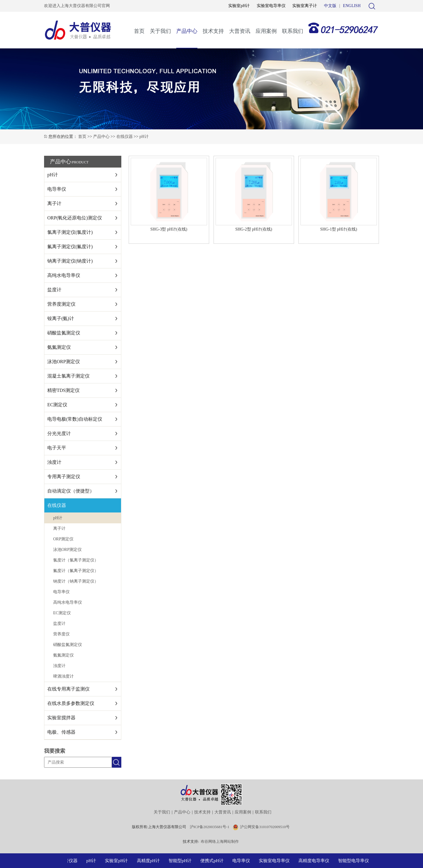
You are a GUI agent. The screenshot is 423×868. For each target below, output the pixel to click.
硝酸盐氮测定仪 (64, 333)
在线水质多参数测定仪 (71, 703)
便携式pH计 (213, 861)
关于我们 (160, 31)
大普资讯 (240, 31)
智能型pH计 (182, 861)
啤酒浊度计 (63, 676)
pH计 (144, 137)
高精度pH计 (150, 861)
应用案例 (266, 31)
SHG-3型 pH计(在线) (169, 229)
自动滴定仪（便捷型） (71, 491)
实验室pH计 (239, 6)
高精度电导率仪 (315, 861)
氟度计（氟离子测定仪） (76, 571)
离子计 (54, 203)
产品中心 (187, 31)
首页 (139, 31)
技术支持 (213, 31)
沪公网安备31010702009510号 (265, 827)
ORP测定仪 (63, 539)
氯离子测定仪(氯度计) (70, 232)
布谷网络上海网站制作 (220, 841)
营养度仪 (61, 634)
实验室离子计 (305, 6)
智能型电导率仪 (355, 861)
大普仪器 (70, 861)
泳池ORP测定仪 (64, 362)
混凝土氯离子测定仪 (68, 376)
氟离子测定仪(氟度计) (70, 247)
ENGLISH (352, 6)
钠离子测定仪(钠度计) (70, 261)
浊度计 (54, 462)
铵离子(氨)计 (61, 318)
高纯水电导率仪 (64, 275)
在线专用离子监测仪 (68, 689)
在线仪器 (125, 137)
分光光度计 (59, 433)
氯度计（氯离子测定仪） (76, 560)
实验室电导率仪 (271, 6)
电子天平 (57, 448)
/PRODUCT (80, 162)
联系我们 (293, 31)
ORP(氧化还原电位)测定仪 (75, 218)
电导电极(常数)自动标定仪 (75, 419)
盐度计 (54, 290)
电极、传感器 (61, 732)
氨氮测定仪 (59, 347)
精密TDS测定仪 (63, 390)
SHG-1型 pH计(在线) (339, 229)
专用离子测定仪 (64, 477)
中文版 (330, 6)
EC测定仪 (57, 405)
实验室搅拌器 (61, 718)
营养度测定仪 (61, 304)
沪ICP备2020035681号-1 (210, 827)
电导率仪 (57, 189)
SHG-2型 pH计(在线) (254, 229)
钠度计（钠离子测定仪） (76, 581)
